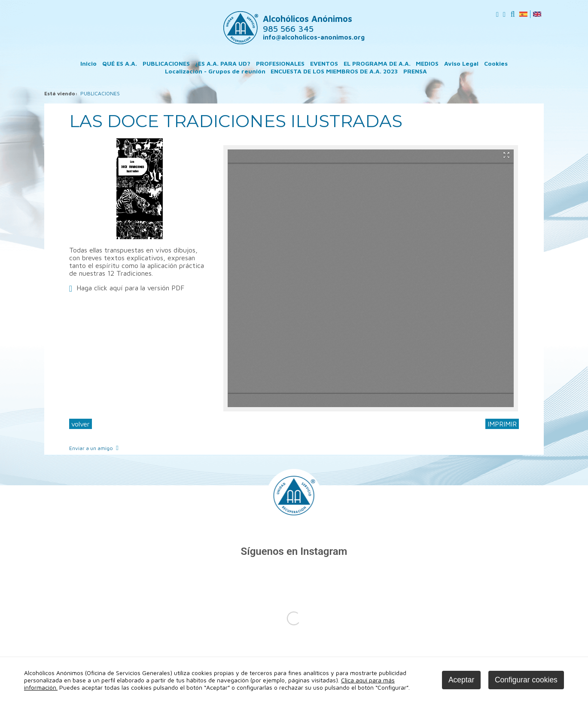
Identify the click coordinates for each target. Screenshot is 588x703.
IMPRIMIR (502, 424)
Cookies (496, 63)
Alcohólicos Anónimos (308, 24)
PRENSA (415, 71)
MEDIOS (427, 63)
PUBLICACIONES (166, 63)
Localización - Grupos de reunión (215, 71)
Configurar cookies (526, 680)
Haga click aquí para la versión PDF (130, 288)
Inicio (88, 63)
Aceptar (461, 680)
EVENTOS (324, 63)
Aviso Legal (461, 63)
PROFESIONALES (280, 63)
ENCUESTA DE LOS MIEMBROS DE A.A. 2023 (334, 71)
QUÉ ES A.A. (120, 63)
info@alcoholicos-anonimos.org (314, 37)
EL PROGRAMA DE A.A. (377, 63)
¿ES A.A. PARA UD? (223, 63)
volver (81, 424)
